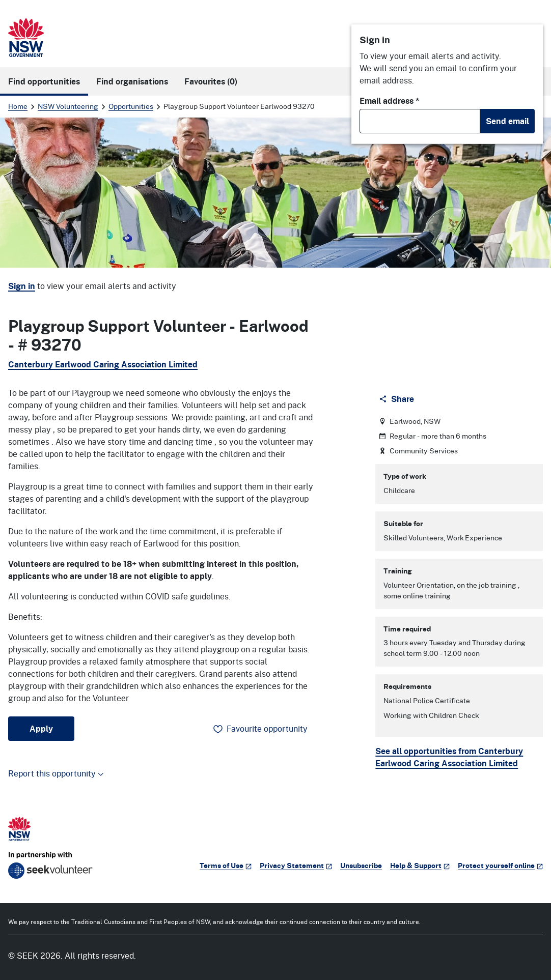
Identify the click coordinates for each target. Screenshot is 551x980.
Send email (507, 121)
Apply (41, 729)
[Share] (397, 399)
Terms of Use (226, 865)
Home (18, 106)
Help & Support (420, 865)
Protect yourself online (500, 865)
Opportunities (131, 106)
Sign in (22, 286)
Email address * (390, 101)
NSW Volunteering (68, 106)
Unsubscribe (361, 865)
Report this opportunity (56, 773)
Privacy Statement (296, 865)
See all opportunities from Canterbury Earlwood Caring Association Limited (449, 757)
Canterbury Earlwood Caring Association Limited (103, 364)
